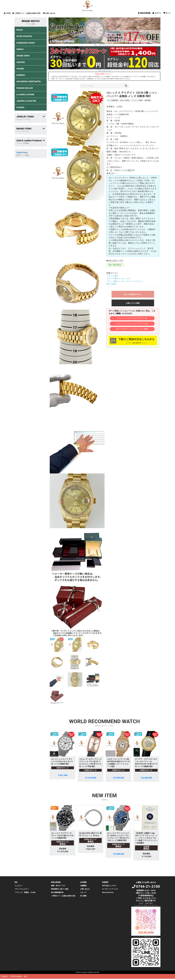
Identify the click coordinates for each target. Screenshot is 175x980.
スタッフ (83, 892)
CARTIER (21, 62)
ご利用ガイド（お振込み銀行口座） (27, 13)
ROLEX (20, 30)
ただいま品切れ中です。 (133, 294)
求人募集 (83, 896)
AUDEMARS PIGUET (26, 43)
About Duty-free (108, 892)
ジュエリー (19, 886)
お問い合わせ (49, 13)
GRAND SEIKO (23, 56)
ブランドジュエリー (22, 889)
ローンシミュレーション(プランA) (132, 318)
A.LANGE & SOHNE (25, 94)
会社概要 (83, 882)
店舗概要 (83, 886)
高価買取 (105, 882)
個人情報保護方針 (57, 892)
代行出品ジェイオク (109, 886)
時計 (16, 882)
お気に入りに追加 (133, 303)
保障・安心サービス (58, 886)
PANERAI (21, 75)
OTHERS (20, 107)
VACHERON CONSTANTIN (28, 81)
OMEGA (20, 49)
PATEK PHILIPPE (24, 36)
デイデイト (138, 281)
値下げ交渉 (111, 284)
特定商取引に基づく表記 (60, 889)
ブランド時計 (112, 276)
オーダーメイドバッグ (110, 889)
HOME (7, 13)
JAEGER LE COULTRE (26, 101)
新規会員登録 (56, 882)
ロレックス (126, 279)
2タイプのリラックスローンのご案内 (132, 329)
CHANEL (20, 69)
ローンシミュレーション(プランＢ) (132, 323)
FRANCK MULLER (25, 88)
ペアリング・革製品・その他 (25, 892)
